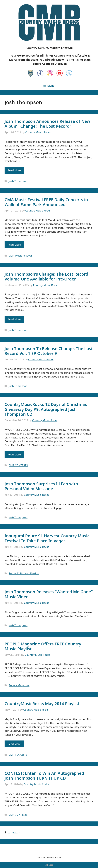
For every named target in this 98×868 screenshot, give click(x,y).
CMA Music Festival (20, 256)
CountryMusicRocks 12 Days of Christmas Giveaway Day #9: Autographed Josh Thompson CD (46, 409)
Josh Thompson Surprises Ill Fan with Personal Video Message (41, 486)
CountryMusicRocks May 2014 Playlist (42, 704)
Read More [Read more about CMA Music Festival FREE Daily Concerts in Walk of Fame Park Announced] (14, 245)
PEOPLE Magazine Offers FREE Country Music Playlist (43, 646)
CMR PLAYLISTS (18, 755)
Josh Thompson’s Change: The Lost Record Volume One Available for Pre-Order (46, 276)
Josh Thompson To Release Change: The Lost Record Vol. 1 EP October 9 (49, 351)
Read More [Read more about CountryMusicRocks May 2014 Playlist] (14, 744)
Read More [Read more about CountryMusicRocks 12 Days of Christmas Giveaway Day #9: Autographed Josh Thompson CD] (14, 454)
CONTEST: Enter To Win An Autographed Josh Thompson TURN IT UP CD (44, 776)
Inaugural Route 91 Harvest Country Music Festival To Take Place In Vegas (47, 538)
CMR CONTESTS (18, 465)
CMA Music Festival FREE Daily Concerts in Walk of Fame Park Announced (46, 202)
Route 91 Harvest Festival (24, 573)
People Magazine (19, 685)
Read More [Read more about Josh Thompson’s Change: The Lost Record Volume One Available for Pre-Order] (14, 319)
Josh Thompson (18, 181)
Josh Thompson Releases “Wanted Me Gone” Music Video (49, 594)
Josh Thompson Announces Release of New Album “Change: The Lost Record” (47, 124)
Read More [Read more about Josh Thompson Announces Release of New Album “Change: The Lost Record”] (14, 170)
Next (16, 832)
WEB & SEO (49, 865)
